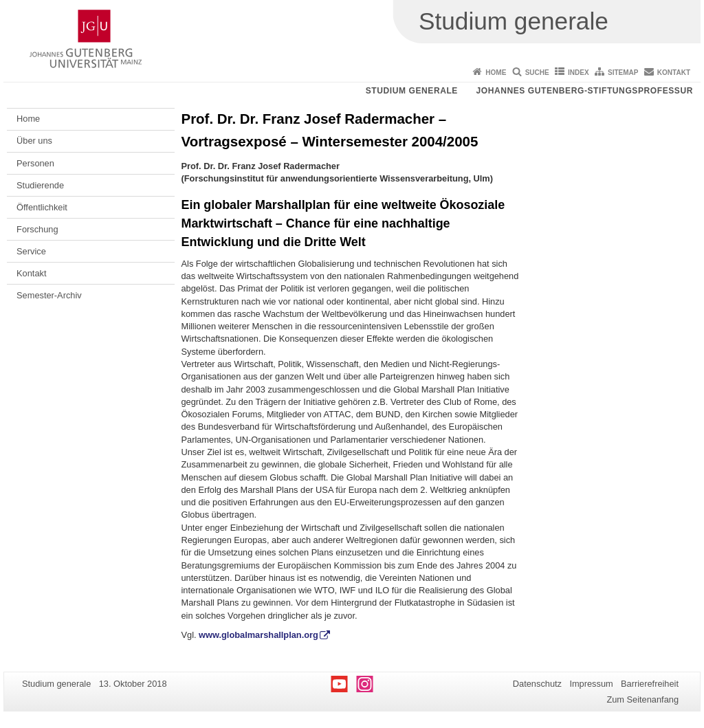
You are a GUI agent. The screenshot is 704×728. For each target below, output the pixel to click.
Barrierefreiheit (650, 684)
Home (496, 73)
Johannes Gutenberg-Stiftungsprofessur (584, 91)
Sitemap (623, 73)
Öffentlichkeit (42, 207)
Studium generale (412, 91)
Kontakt (674, 73)
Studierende (40, 185)
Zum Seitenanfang (642, 699)
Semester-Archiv (49, 295)
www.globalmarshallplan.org (258, 635)
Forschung (37, 229)
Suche (537, 73)
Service (31, 251)
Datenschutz (537, 684)
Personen (35, 163)
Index (579, 73)
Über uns (34, 141)
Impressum (591, 684)
